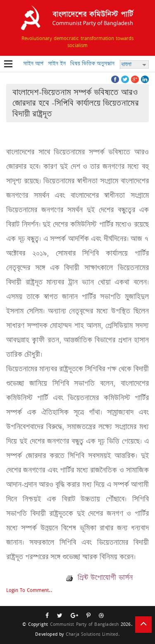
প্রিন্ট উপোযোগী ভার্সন (99, 577)
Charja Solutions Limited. (93, 634)
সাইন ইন (57, 63)
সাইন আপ (33, 63)
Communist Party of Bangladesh (85, 624)
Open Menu (8, 64)
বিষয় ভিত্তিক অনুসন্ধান (92, 63)
